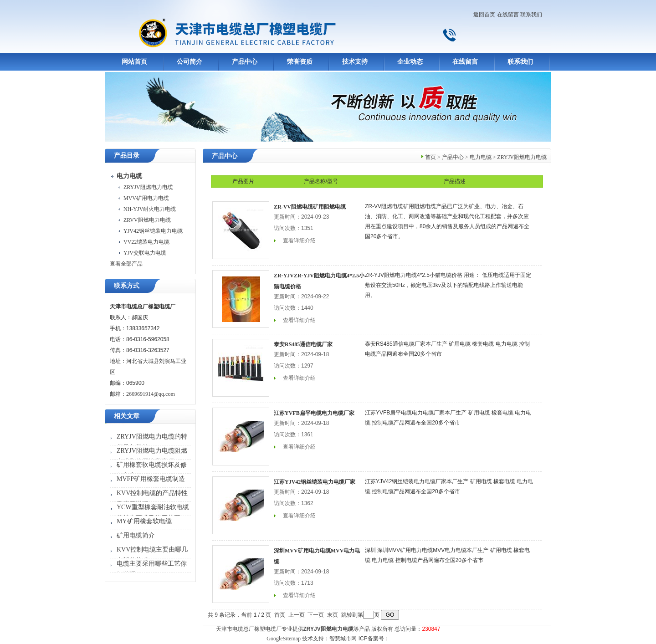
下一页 (316, 615)
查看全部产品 (126, 264)
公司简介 (190, 62)
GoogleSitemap (284, 639)
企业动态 (410, 62)
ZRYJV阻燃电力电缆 (148, 187)
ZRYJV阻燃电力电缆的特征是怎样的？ (152, 442)
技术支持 (355, 62)
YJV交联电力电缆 (145, 253)
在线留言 (508, 15)
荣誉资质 (300, 62)
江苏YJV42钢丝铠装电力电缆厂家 (315, 482)
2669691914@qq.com (151, 394)
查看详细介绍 (299, 240)
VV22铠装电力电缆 (146, 242)
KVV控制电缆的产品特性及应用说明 (152, 498)
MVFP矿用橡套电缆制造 (151, 479)
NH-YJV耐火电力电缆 (150, 209)
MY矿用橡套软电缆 (144, 521)
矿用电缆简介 (136, 535)
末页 (333, 615)
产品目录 (127, 156)
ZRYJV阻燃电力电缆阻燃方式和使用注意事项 (152, 456)
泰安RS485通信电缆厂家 (303, 344)
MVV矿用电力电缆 (146, 198)
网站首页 (134, 62)
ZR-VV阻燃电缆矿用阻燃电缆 (310, 207)
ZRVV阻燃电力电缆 (147, 220)
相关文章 (127, 416)
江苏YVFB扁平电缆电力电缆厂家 (314, 413)
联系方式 (127, 286)
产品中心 (245, 62)
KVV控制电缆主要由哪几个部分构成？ (152, 555)
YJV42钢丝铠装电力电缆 (153, 231)
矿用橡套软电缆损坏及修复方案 (152, 470)
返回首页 (484, 15)
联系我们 (531, 15)
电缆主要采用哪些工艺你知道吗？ (152, 569)
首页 (430, 157)
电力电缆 (481, 157)
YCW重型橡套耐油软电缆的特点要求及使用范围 (153, 513)
